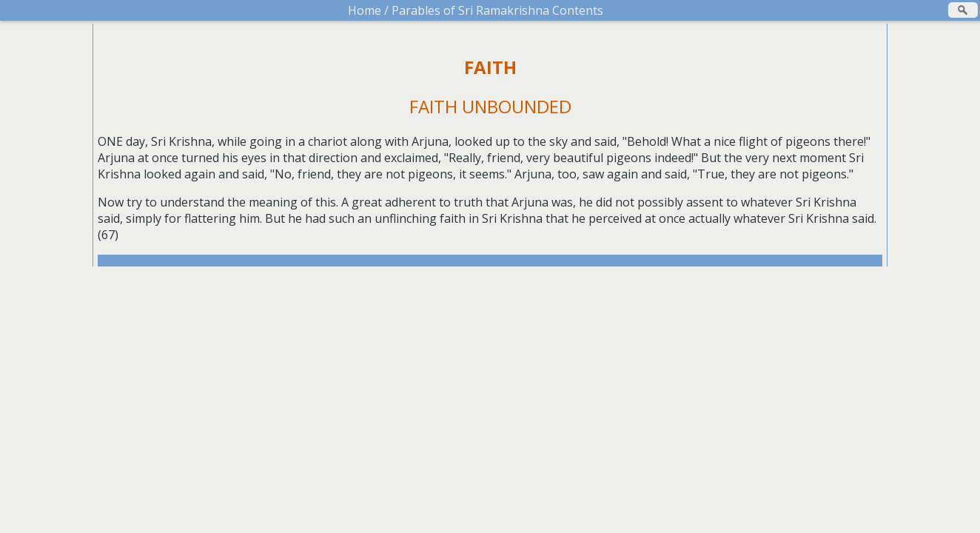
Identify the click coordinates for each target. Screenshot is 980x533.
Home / (368, 10)
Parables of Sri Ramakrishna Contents (496, 10)
